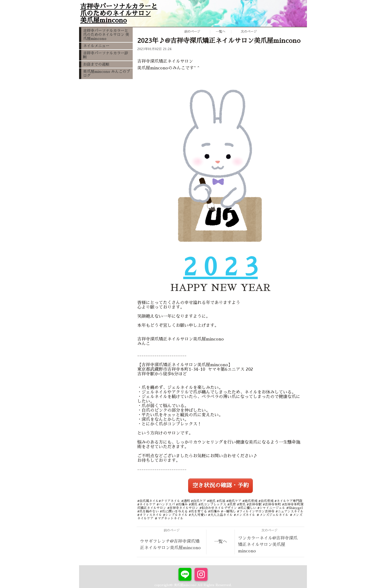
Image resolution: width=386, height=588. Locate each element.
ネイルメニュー (96, 46)
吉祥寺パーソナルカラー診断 (106, 55)
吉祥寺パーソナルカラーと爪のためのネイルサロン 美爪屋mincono (106, 35)
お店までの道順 (96, 64)
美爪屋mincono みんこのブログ (107, 74)
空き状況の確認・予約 (221, 485)
